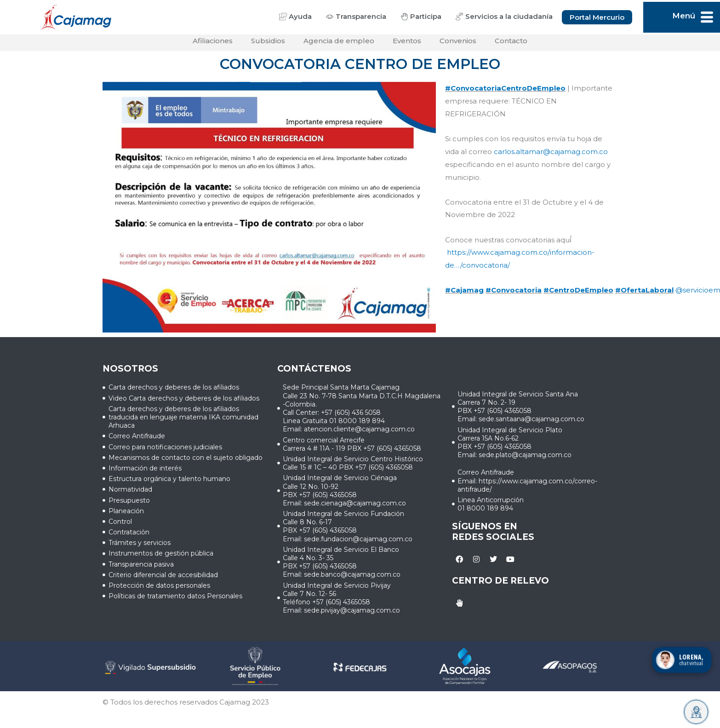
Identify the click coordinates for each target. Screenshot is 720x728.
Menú (684, 16)
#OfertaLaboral (644, 294)
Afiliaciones (213, 44)
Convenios (458, 44)
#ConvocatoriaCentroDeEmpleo (505, 92)
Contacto (511, 44)
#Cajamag (464, 294)
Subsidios (268, 44)
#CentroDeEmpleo (578, 294)
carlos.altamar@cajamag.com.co (551, 155)
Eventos (407, 44)
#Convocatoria (514, 294)
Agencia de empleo (339, 44)
